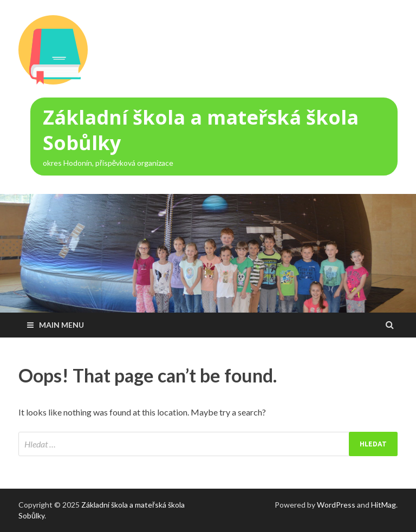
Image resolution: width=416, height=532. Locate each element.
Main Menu (61, 325)
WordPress (336, 505)
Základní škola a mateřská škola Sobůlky (201, 130)
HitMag (383, 505)
